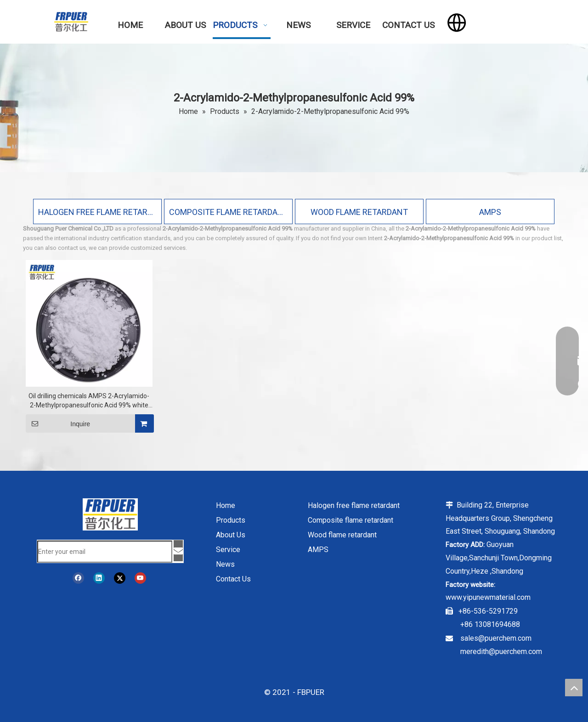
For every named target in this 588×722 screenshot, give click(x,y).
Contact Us (233, 579)
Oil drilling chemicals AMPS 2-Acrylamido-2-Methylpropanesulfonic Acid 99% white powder (89, 401)
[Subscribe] (178, 551)
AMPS (490, 212)
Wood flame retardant (342, 535)
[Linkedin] (99, 578)
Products (231, 520)
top (574, 688)
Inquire (58, 423)
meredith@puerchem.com (501, 651)
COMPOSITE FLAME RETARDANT (228, 212)
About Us (231, 535)
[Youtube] (140, 578)
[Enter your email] (105, 552)
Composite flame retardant (351, 520)
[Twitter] (120, 578)
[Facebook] (78, 578)
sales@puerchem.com (496, 638)
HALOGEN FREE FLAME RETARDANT (97, 212)
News (225, 564)
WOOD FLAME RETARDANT (359, 212)
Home (226, 505)
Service (228, 550)
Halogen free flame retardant (354, 505)
